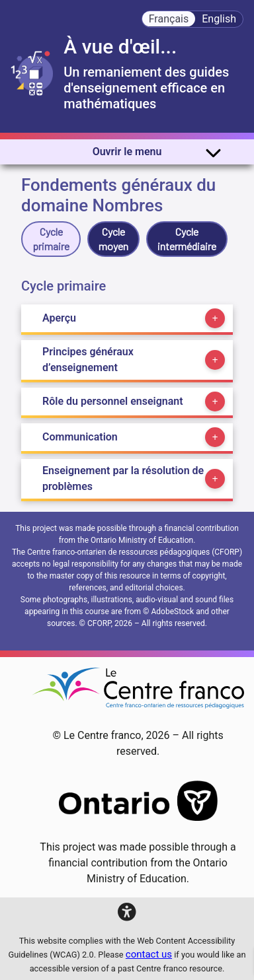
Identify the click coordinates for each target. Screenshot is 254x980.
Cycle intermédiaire (187, 239)
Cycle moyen (113, 239)
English (219, 19)
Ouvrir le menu (157, 152)
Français (169, 19)
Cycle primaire (51, 239)
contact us (149, 954)
